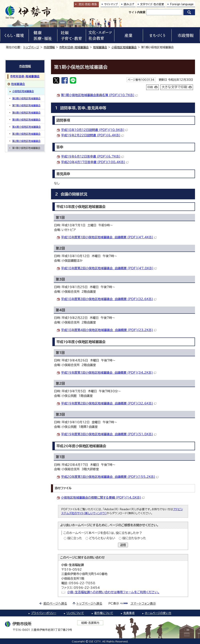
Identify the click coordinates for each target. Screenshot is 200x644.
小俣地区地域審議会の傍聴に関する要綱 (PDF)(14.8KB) (103, 498)
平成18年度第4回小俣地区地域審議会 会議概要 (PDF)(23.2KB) (109, 330)
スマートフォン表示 (143, 604)
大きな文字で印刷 (174, 87)
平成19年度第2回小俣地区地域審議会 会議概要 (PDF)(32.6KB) (109, 403)
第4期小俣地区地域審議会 (26, 127)
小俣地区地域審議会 (124, 47)
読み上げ (129, 4)
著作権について (104, 613)
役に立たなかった (134, 538)
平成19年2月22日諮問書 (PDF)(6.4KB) (92, 135)
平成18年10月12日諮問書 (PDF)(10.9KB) (94, 130)
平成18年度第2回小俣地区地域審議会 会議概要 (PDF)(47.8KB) (109, 268)
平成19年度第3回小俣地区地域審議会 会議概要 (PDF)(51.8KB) (109, 434)
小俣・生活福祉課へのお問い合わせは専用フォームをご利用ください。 (113, 592)
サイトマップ (111, 4)
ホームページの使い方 (158, 613)
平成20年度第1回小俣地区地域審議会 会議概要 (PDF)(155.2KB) (110, 477)
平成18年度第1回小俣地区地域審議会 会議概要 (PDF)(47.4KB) (109, 237)
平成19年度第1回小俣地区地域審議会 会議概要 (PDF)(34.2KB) (109, 373)
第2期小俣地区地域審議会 (26, 141)
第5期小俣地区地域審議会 (26, 120)
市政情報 (49, 47)
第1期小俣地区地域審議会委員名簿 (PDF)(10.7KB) (99, 95)
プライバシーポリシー (44, 613)
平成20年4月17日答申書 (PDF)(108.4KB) (95, 162)
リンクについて (75, 613)
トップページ (31, 47)
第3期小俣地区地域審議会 (26, 134)
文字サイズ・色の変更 (152, 4)
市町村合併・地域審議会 (74, 47)
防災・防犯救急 (88, 4)
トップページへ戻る (89, 604)
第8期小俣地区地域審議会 (26, 98)
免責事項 (129, 613)
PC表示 (114, 604)
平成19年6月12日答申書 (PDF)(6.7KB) (92, 156)
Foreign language (182, 4)
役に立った (75, 538)
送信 (123, 545)
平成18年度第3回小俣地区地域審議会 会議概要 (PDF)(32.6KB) (109, 299)
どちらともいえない (102, 538)
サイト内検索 (137, 12)
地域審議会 (100, 47)
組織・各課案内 (90, 623)
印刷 (150, 87)
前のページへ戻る (55, 604)
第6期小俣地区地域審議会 (26, 113)
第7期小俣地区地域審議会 (26, 105)
